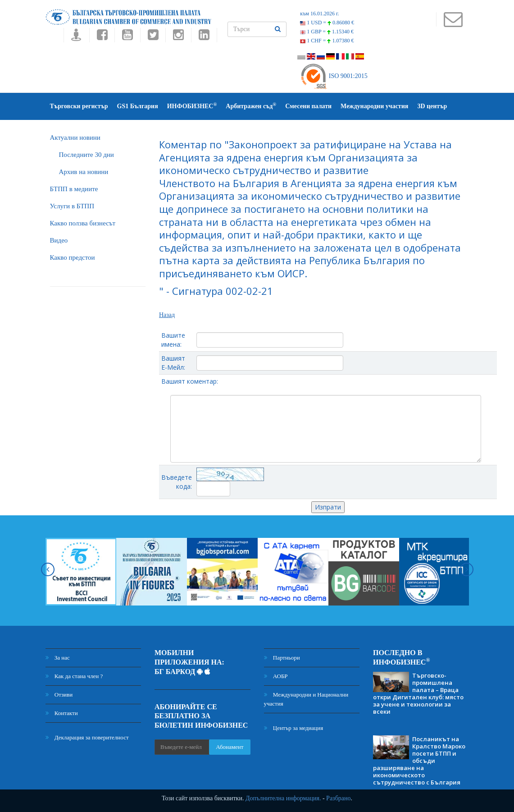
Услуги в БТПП (72, 206)
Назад (167, 315)
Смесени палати (308, 106)
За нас (58, 658)
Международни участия (374, 106)
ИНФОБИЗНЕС (192, 106)
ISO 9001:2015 (334, 76)
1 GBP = (327, 32)
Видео (59, 240)
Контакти (62, 713)
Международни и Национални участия (306, 699)
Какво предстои (73, 257)
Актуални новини (75, 138)
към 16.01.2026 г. (319, 14)
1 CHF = (327, 41)
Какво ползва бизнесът (83, 223)
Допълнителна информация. (283, 798)
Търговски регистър (79, 106)
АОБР (276, 676)
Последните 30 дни (86, 155)
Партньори (282, 658)
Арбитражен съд (251, 106)
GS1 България (138, 106)
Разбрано (338, 798)
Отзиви (59, 695)
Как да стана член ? (74, 676)
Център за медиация (294, 728)
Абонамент (230, 747)
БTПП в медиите (74, 189)
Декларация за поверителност (87, 737)
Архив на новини (84, 172)
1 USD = (327, 23)
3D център (432, 106)
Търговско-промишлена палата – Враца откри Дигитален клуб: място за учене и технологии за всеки (418, 693)
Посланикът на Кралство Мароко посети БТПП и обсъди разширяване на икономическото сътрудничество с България (419, 761)
